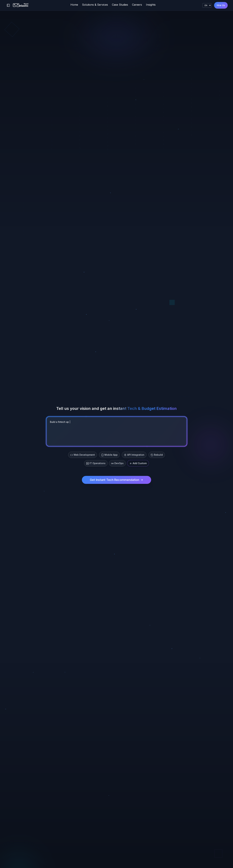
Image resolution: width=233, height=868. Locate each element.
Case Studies (120, 5)
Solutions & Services (95, 5)
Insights (151, 5)
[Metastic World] (21, 5)
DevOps (117, 463)
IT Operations (96, 463)
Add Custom (138, 463)
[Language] (207, 5)
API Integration (134, 455)
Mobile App (109, 455)
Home (74, 5)
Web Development (83, 455)
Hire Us (221, 5)
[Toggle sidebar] (8, 5)
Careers (137, 5)
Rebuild (157, 455)
